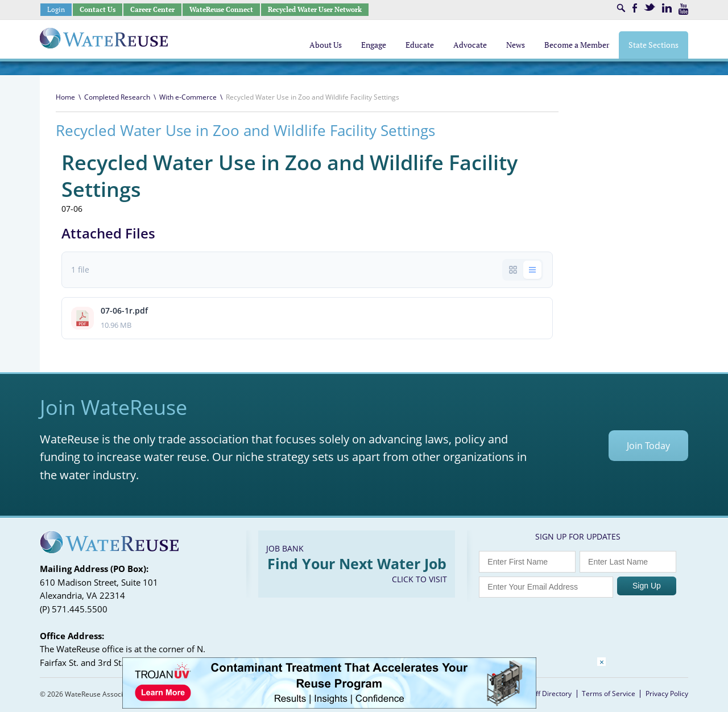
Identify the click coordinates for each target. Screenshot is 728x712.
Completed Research (117, 97)
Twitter (650, 7)
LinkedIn (667, 8)
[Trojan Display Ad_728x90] (329, 705)
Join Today (648, 446)
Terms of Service (609, 694)
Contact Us (98, 9)
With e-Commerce (188, 97)
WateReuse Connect (221, 9)
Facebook (635, 8)
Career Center (152, 9)
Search (621, 8)
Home (65, 97)
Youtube (683, 9)
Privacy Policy (667, 694)
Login (56, 9)
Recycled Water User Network (315, 9)
